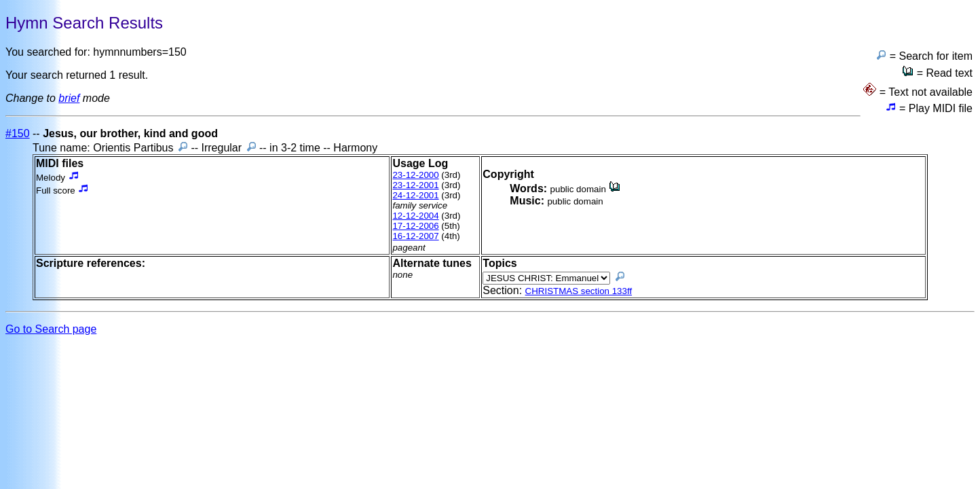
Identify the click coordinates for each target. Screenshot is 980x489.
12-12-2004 (415, 216)
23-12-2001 (415, 185)
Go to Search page (51, 329)
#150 (18, 133)
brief (69, 98)
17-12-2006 (415, 226)
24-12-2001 (415, 195)
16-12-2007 (415, 236)
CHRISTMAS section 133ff (579, 291)
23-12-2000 (415, 175)
